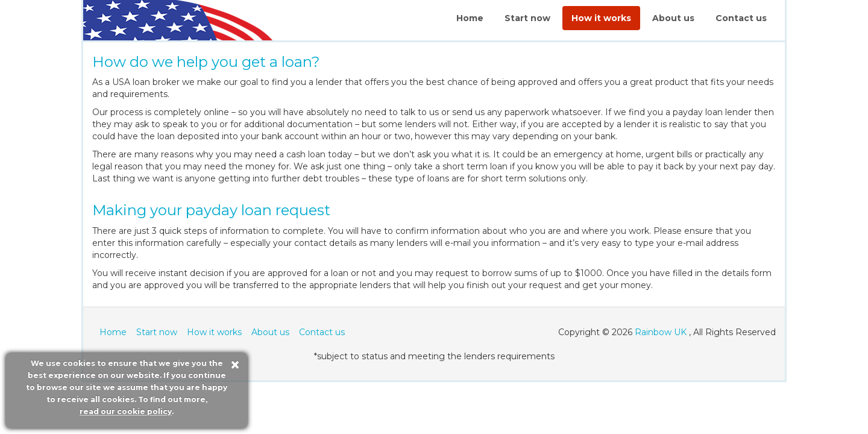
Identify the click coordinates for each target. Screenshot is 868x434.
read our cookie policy (126, 411)
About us (673, 18)
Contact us (741, 18)
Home (470, 18)
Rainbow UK (661, 332)
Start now (527, 18)
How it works (601, 18)
